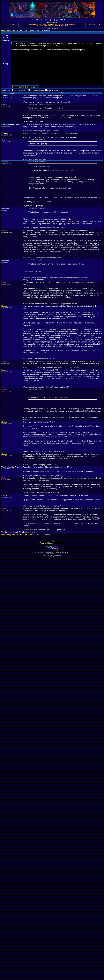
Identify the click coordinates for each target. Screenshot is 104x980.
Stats (50, 26)
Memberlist (35, 24)
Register (50, 22)
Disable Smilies (20, 90)
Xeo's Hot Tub (26, 30)
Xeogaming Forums (10, 30)
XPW (46, 26)
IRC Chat (65, 24)
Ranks (37, 26)
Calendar (51, 24)
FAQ (42, 26)
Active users (44, 24)
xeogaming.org (52, 541)
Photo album (65, 26)
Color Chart (56, 26)
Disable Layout (37, 90)
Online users (72, 24)
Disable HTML (53, 90)
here (25, 532)
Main (29, 24)
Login (55, 22)
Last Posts (58, 24)
